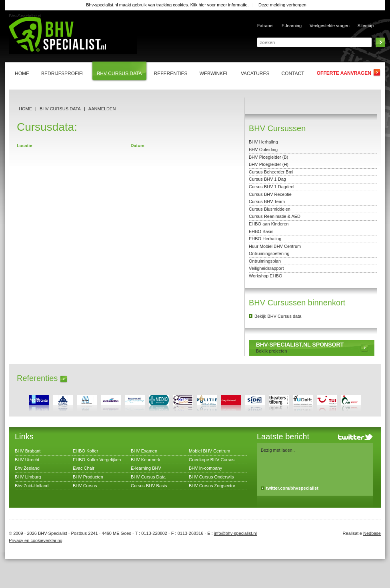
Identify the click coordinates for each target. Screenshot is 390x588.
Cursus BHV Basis (149, 486)
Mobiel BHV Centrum (209, 451)
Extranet (265, 26)
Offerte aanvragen (344, 73)
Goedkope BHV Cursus (212, 460)
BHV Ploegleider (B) (268, 157)
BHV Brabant (28, 451)
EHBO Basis (261, 231)
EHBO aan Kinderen (269, 224)
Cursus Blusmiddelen (270, 209)
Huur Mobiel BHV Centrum (275, 246)
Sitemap (366, 26)
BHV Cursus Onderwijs (211, 477)
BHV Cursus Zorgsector (212, 486)
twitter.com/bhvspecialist (292, 488)
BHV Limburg (28, 477)
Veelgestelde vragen (330, 26)
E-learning (292, 26)
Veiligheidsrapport (266, 268)
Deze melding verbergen (282, 5)
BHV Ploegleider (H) (269, 164)
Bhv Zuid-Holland (32, 486)
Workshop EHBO (266, 276)
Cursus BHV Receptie (270, 194)
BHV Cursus (85, 486)
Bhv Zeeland (27, 468)
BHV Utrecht (27, 460)
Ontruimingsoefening (269, 253)
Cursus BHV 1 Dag (267, 179)
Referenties (37, 378)
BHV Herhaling (263, 142)
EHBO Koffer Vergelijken (97, 460)
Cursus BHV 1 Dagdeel (272, 187)
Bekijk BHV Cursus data (278, 316)
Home (25, 109)
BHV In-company (205, 468)
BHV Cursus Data (60, 109)
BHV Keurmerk (145, 460)
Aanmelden (102, 109)
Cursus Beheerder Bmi (271, 172)
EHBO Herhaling (265, 239)
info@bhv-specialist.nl (235, 533)
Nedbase (372, 533)
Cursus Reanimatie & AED (275, 216)
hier (202, 5)
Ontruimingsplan (265, 261)
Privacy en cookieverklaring (36, 540)
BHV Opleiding (263, 149)
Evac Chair (84, 468)
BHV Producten (88, 477)
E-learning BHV (146, 468)
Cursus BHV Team (267, 201)
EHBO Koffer (85, 451)
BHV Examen (144, 451)
